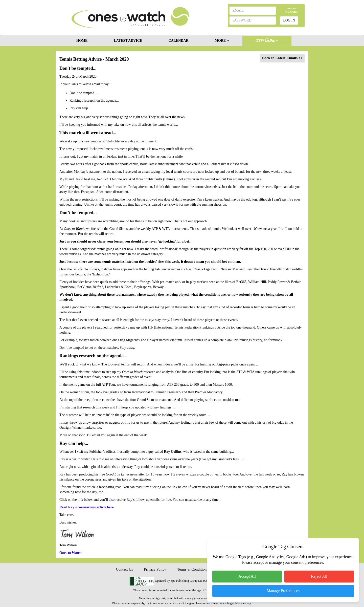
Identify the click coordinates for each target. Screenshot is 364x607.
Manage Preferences (283, 591)
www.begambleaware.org (236, 603)
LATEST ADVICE (128, 41)
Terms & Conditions (193, 569)
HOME (82, 41)
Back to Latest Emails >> (282, 58)
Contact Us (124, 569)
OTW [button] (267, 40)
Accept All (247, 576)
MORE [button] (222, 41)
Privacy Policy (155, 569)
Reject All (319, 576)
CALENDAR (178, 41)
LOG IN (289, 20)
